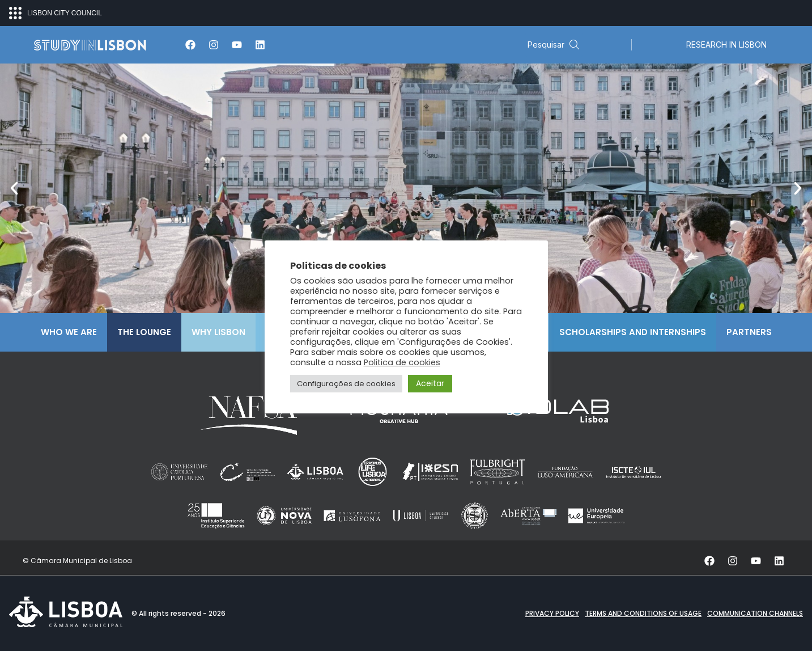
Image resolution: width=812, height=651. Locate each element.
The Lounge (144, 332)
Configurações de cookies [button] (346, 385)
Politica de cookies (402, 364)
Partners (749, 332)
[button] (14, 188)
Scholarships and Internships (633, 332)
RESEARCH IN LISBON (726, 45)
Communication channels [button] (755, 613)
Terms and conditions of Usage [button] (643, 613)
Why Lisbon (218, 332)
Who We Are (69, 332)
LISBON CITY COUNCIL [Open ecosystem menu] (56, 13)
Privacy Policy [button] (552, 613)
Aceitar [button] (430, 385)
